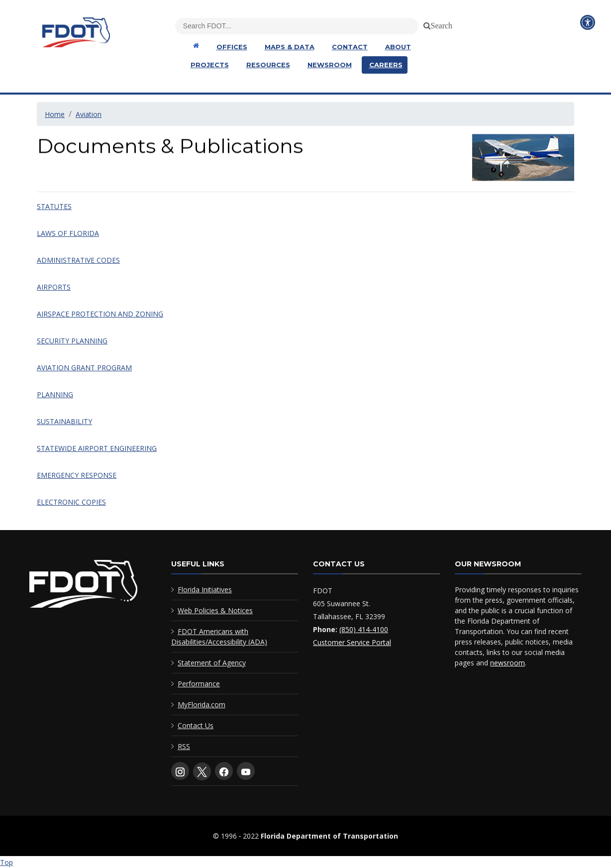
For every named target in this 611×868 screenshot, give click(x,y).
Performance (199, 684)
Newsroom (330, 65)
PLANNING (55, 394)
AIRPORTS (54, 287)
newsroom (508, 663)
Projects (210, 65)
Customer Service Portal (352, 642)
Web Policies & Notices (215, 610)
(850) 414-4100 (364, 629)
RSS (184, 746)
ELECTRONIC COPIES (71, 502)
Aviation (89, 114)
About (398, 47)
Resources (268, 65)
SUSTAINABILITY (64, 421)
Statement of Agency (212, 663)
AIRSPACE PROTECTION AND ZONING (100, 314)
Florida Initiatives (205, 590)
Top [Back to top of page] (6, 862)
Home (55, 114)
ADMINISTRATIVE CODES (78, 260)
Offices (232, 47)
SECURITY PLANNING (72, 341)
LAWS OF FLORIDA (68, 233)
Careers (386, 65)
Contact (350, 47)
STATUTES (54, 206)
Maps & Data (290, 47)
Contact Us (196, 725)
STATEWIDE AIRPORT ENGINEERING (97, 448)
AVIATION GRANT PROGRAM (84, 368)
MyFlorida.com (202, 705)
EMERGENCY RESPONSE (77, 475)
